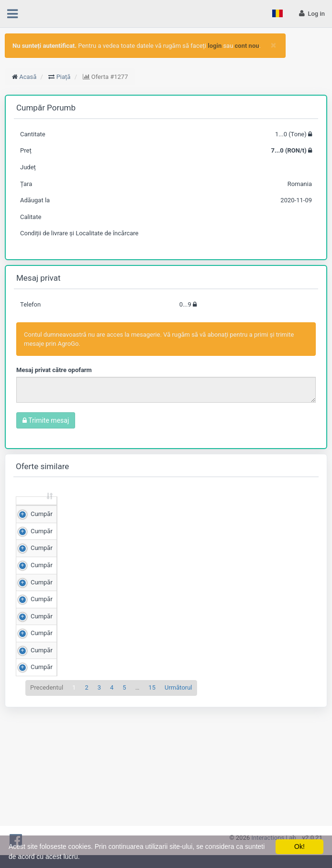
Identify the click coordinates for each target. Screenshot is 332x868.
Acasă (28, 77)
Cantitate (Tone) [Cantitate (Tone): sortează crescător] (63, 509)
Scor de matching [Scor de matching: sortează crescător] (160, 509)
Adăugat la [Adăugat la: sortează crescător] (250, 509)
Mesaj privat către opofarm (54, 370)
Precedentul (47, 808)
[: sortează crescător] (31, 510)
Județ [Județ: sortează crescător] (208, 514)
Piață (64, 77)
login (215, 46)
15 (152, 808)
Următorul (178, 808)
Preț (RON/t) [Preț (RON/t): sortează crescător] (113, 509)
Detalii (296, 535)
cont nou (247, 46)
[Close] (273, 45)
